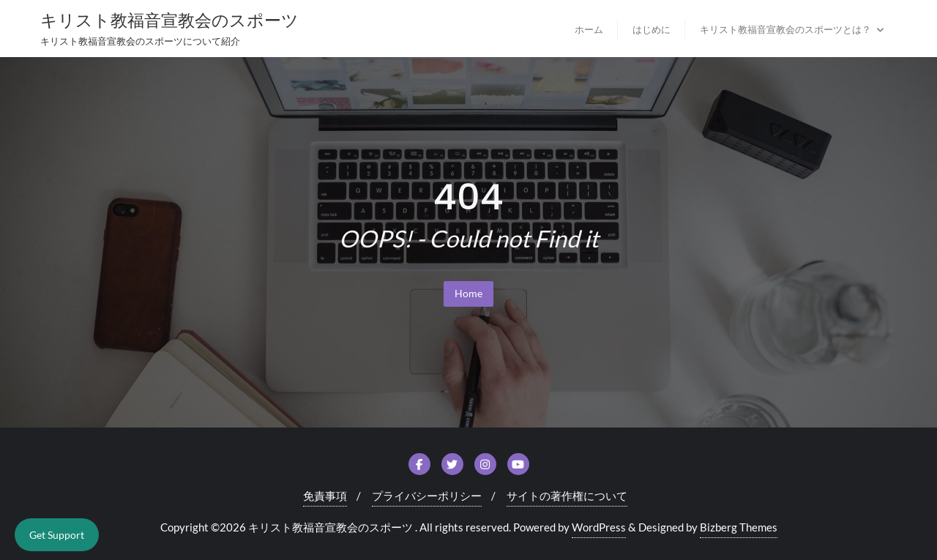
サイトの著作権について (567, 496)
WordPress (599, 527)
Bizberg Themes (739, 527)
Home (468, 293)
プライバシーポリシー (427, 496)
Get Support (57, 535)
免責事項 (325, 496)
